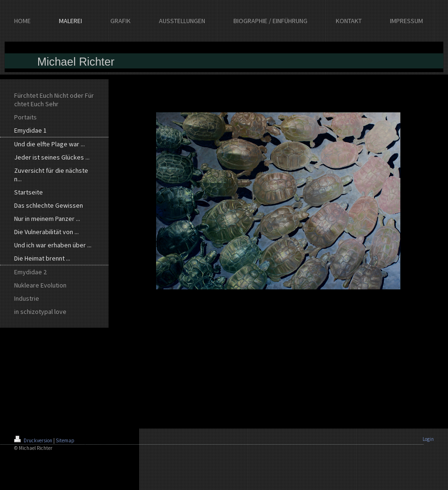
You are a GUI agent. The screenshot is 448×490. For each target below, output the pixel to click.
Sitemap (65, 440)
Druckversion (34, 440)
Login (428, 439)
